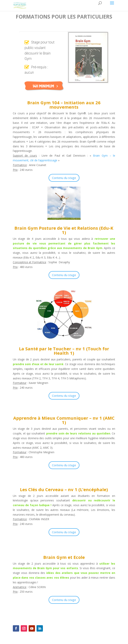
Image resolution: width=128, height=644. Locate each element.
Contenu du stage (64, 178)
